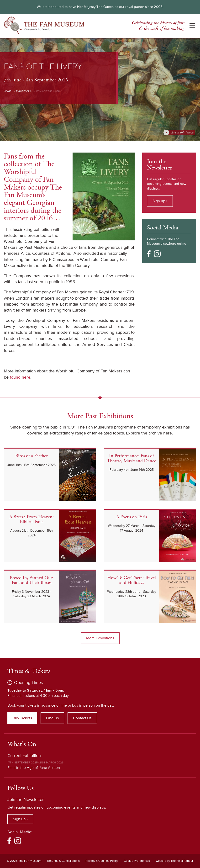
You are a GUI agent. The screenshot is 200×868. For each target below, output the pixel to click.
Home (8, 92)
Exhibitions (24, 92)
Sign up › (160, 201)
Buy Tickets (22, 718)
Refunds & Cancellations (63, 861)
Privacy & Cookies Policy (102, 861)
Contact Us (82, 718)
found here (20, 377)
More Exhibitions (100, 638)
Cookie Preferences (137, 861)
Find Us (52, 718)
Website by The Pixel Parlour (174, 861)
